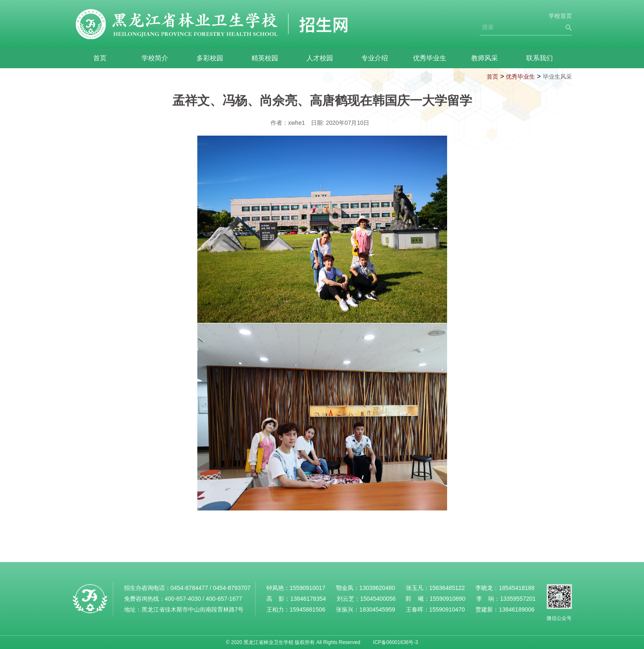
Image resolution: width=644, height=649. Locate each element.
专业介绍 (375, 58)
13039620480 (377, 588)
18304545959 (377, 609)
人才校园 (320, 58)
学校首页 (560, 16)
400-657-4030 (183, 599)
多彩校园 (210, 58)
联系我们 (540, 58)
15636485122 (447, 588)
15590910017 (308, 588)
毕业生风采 (557, 77)
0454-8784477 (189, 588)
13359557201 (518, 599)
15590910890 (448, 599)
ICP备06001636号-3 (395, 642)
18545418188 (517, 588)
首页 (100, 58)
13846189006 (517, 609)
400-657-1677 (224, 599)
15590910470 (447, 609)
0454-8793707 (231, 588)
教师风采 (485, 58)
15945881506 (308, 609)
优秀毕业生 (430, 58)
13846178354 (308, 599)
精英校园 (265, 58)
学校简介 (155, 58)
